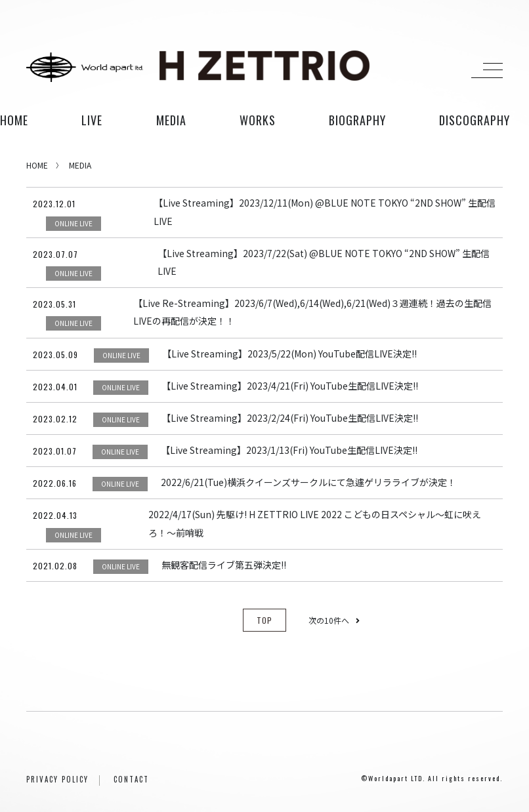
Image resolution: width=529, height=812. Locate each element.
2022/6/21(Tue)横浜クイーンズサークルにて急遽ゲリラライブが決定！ (308, 482)
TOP (264, 620)
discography (475, 120)
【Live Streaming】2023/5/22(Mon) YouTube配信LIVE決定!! (289, 354)
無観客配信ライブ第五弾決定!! (224, 565)
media (171, 120)
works (258, 120)
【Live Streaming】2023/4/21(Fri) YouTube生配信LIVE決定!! (290, 386)
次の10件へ (334, 620)
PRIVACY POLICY (57, 779)
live (92, 120)
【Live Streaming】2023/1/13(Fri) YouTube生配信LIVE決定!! (289, 450)
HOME (14, 120)
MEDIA (80, 165)
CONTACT (131, 779)
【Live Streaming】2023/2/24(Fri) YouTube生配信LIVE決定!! (290, 418)
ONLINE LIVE (74, 223)
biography (357, 120)
